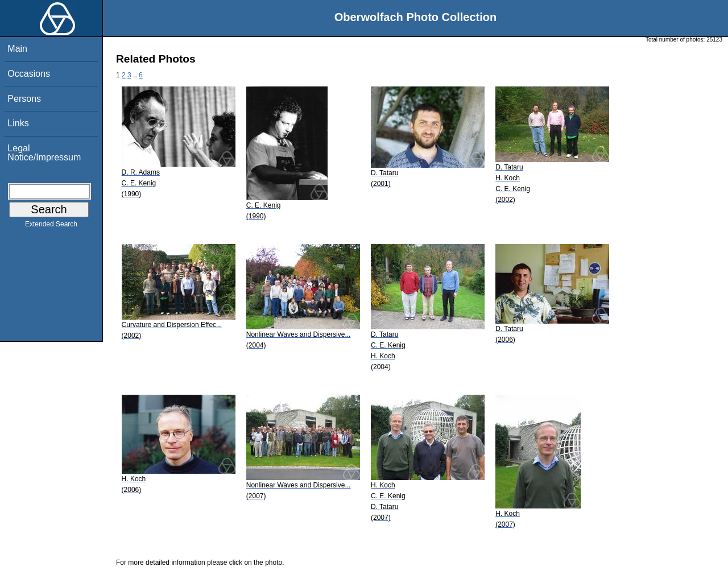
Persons (24, 99)
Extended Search (51, 226)
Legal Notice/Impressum (44, 153)
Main (17, 49)
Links (18, 123)
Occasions (29, 74)
